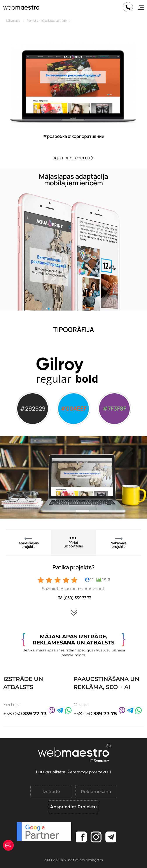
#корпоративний (86, 136)
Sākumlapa (13, 21)
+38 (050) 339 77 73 (73, 598)
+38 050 (25, 714)
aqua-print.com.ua (74, 158)
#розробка (55, 136)
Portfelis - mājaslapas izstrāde (47, 21)
